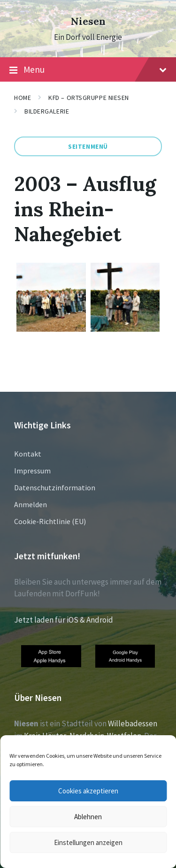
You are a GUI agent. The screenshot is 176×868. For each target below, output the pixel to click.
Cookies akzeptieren (88, 791)
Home (23, 98)
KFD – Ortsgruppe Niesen (89, 98)
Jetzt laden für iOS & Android (64, 620)
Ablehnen (88, 817)
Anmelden (31, 504)
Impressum (32, 471)
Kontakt (28, 454)
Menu (88, 70)
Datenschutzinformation (55, 487)
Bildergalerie (47, 111)
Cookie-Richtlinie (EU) (50, 521)
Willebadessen (133, 723)
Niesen (88, 21)
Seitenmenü (88, 146)
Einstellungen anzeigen (88, 842)
